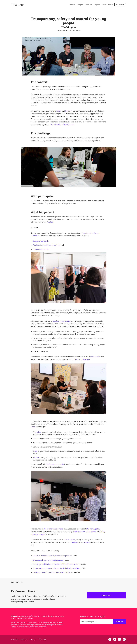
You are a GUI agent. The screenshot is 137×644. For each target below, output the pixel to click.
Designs (80, 5)
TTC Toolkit (42, 639)
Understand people (41, 249)
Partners (24, 639)
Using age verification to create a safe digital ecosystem (56, 564)
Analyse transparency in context (46, 245)
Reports (97, 5)
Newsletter (15, 639)
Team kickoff (94, 357)
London (58, 111)
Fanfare (36, 457)
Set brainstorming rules (53, 529)
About (110, 5)
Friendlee (37, 432)
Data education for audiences (62, 124)
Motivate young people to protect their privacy (52, 556)
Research (89, 5)
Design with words (41, 241)
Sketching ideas (94, 529)
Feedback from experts (80, 542)
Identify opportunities (62, 321)
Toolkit (121, 5)
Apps (33, 427)
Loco (35, 438)
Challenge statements (55, 464)
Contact (33, 639)
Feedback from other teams (84, 531)
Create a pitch (70, 540)
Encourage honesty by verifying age (48, 560)
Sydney (68, 111)
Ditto (35, 451)
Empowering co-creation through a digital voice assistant (57, 568)
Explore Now (107, 595)
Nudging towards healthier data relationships (52, 572)
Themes (72, 5)
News (104, 5)
